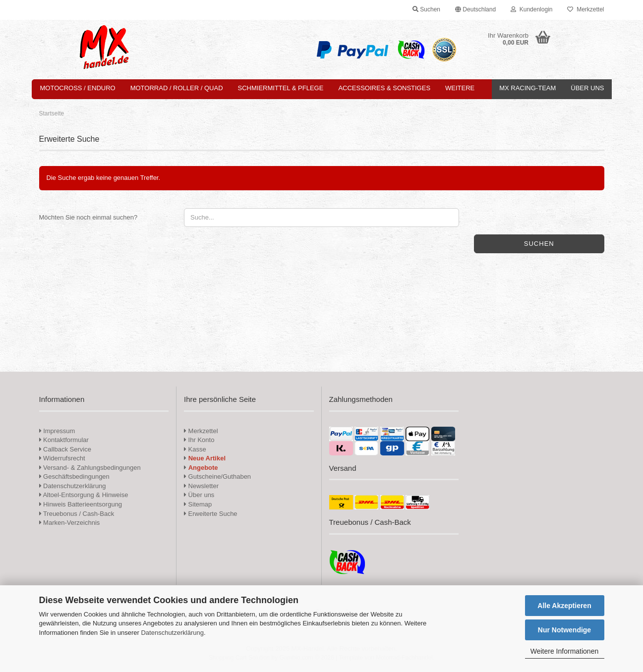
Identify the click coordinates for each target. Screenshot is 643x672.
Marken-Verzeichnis (70, 523)
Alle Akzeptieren (564, 606)
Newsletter (201, 486)
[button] (475, 10)
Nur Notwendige (564, 630)
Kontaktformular (64, 440)
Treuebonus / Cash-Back (77, 514)
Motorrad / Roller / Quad (177, 88)
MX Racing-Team (527, 88)
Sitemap (198, 504)
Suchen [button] (426, 9)
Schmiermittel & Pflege (281, 88)
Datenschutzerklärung (172, 633)
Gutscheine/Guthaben (217, 476)
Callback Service (65, 449)
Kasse (195, 449)
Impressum (59, 431)
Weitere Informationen (564, 651)
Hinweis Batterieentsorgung (81, 504)
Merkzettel (585, 9)
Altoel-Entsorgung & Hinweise (84, 495)
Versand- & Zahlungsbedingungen (90, 468)
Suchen (539, 244)
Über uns (587, 88)
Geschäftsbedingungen (74, 476)
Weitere (460, 88)
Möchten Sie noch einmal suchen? (88, 217)
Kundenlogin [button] (531, 9)
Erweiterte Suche (211, 514)
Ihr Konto (199, 440)
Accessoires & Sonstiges (384, 88)
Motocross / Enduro (78, 88)
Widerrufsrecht (62, 458)
